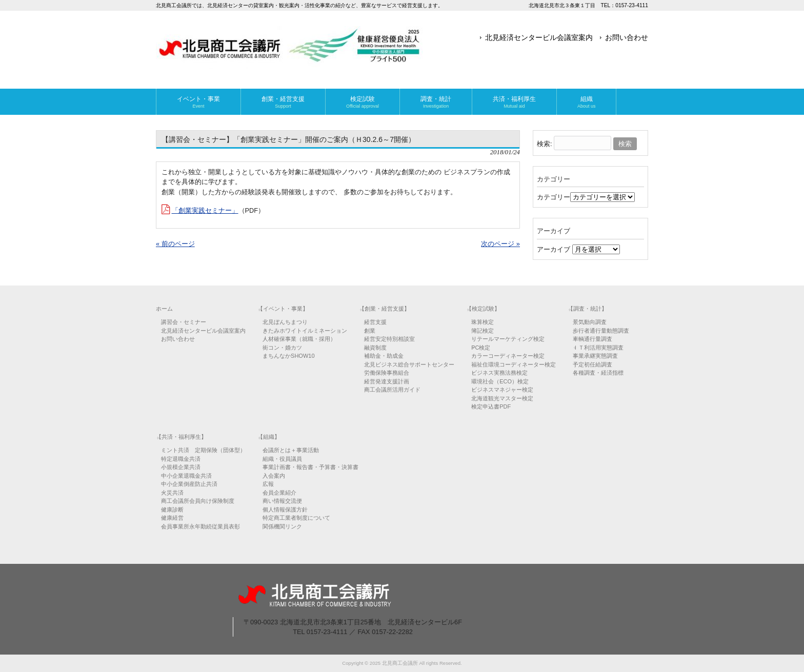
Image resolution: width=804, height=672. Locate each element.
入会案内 (274, 476)
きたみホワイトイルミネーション (305, 331)
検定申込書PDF (491, 406)
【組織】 (269, 437)
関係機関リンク (282, 526)
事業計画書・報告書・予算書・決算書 (310, 467)
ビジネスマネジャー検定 (502, 390)
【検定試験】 (483, 309)
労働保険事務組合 (387, 373)
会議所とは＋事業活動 (291, 450)
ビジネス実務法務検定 (499, 373)
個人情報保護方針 (285, 510)
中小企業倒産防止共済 (189, 484)
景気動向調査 (590, 322)
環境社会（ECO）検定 (500, 381)
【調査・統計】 (587, 309)
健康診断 (172, 510)
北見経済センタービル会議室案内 (539, 37)
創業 (370, 331)
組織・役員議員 (282, 459)
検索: (545, 144)
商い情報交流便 (282, 501)
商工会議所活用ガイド (392, 390)
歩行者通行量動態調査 (601, 331)
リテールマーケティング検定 (508, 339)
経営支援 (375, 322)
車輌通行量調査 (592, 339)
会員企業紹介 (279, 493)
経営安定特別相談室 (389, 339)
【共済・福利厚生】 (181, 437)
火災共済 (172, 493)
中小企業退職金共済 (186, 476)
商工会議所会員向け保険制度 (198, 501)
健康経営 (172, 518)
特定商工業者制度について (296, 518)
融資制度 (375, 348)
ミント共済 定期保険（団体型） (203, 450)
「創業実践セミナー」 (205, 210)
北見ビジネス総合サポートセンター (409, 364)
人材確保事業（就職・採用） (299, 339)
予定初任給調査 (592, 364)
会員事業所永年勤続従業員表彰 (200, 526)
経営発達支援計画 (387, 381)
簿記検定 (483, 331)
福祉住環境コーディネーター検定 (514, 364)
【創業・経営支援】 (384, 309)
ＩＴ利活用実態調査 (598, 348)
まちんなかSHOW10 (288, 356)
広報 (268, 484)
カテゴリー (554, 197)
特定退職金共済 (181, 459)
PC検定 (481, 348)
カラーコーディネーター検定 (508, 356)
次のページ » (500, 244)
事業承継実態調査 (595, 356)
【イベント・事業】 (283, 309)
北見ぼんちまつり (285, 322)
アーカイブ (554, 249)
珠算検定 (483, 322)
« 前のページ (175, 244)
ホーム (164, 309)
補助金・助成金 (384, 356)
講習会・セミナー (184, 322)
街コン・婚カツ (282, 348)
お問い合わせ (627, 37)
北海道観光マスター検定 (502, 398)
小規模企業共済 (181, 467)
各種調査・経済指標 (598, 373)
